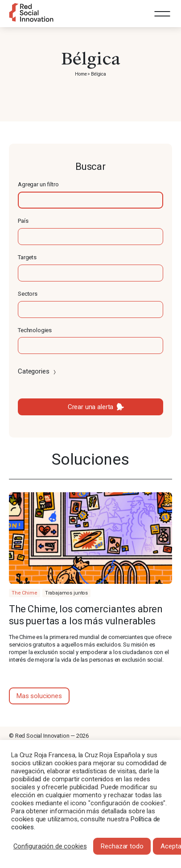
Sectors (28, 294)
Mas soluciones (39, 696)
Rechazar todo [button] (122, 846)
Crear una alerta (91, 407)
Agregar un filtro (38, 184)
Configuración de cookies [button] (50, 846)
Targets (27, 257)
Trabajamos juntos (66, 593)
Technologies (35, 330)
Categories (38, 371)
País (23, 221)
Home (81, 74)
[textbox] (90, 200)
